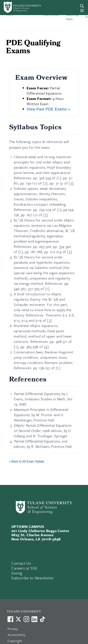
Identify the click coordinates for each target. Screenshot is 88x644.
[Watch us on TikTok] (42, 619)
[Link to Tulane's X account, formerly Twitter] (18, 619)
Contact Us (21, 563)
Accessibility (17, 635)
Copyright (15, 641)
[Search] (82, 6)
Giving (17, 573)
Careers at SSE (24, 568)
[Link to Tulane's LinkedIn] (34, 619)
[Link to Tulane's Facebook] (26, 619)
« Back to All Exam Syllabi (27, 461)
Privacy (13, 629)
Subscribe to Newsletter (33, 578)
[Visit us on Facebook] (10, 619)
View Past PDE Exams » (48, 109)
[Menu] (82, 11)
